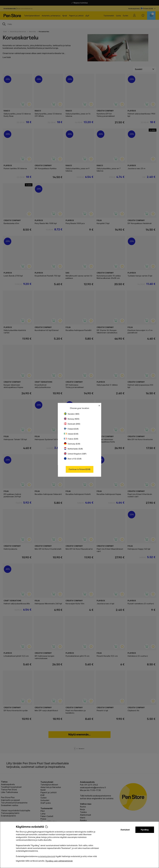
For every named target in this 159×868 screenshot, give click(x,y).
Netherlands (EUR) (73, 449)
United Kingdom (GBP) (75, 454)
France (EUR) (71, 439)
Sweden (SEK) (72, 414)
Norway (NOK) (72, 419)
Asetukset (125, 830)
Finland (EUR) (71, 429)
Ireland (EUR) (71, 434)
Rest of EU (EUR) (73, 459)
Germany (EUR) (72, 444)
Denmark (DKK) (72, 424)
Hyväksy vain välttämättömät (59, 861)
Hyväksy (145, 830)
